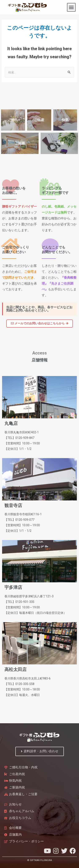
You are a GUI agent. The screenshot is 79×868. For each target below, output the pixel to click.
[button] (71, 7)
